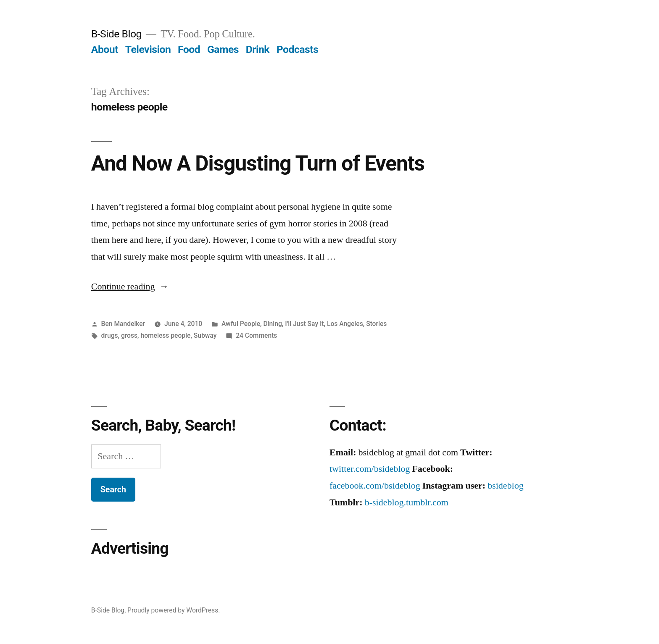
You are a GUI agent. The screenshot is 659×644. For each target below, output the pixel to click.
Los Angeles (345, 324)
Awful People (241, 324)
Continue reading (130, 287)
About (105, 49)
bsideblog (506, 486)
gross (129, 335)
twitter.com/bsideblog (370, 469)
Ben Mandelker (123, 324)
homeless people (165, 335)
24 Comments (256, 335)
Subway (205, 335)
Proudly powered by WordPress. (174, 610)
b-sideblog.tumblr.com (407, 502)
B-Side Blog (116, 34)
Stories (376, 324)
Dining (272, 324)
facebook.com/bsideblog (375, 486)
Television (148, 49)
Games (223, 49)
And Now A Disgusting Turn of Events (258, 163)
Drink (258, 49)
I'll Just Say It (304, 324)
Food (189, 49)
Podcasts (298, 49)
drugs (110, 335)
